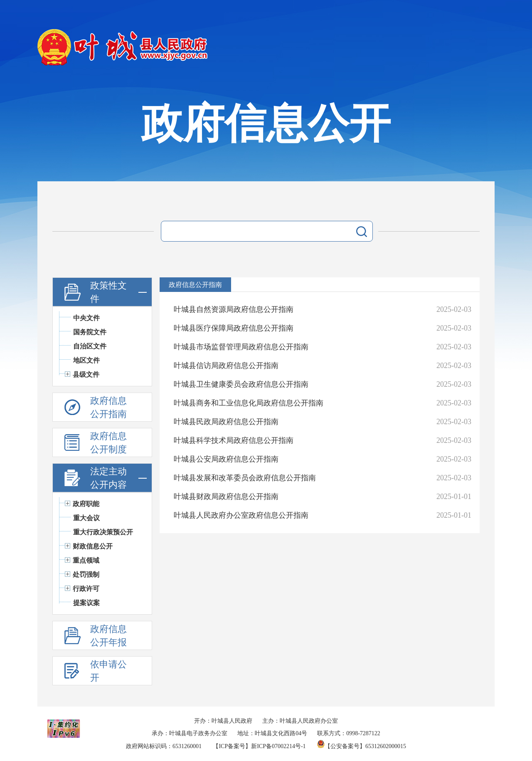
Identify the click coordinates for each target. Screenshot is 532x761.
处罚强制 (86, 574)
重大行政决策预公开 (103, 532)
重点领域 (86, 560)
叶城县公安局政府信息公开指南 (226, 459)
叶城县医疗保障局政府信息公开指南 (234, 328)
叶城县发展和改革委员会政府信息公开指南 (245, 478)
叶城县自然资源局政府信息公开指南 (234, 309)
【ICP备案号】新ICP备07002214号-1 (259, 746)
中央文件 (86, 318)
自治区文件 (90, 346)
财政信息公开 (93, 546)
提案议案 (86, 603)
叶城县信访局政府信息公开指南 (226, 366)
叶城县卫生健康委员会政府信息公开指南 (241, 384)
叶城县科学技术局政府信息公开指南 (234, 440)
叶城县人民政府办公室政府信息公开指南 (241, 515)
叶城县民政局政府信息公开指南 (226, 422)
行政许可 (86, 589)
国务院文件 (90, 332)
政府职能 (86, 504)
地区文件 (86, 360)
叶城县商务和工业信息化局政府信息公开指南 (249, 403)
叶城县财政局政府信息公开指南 (226, 497)
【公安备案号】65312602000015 (362, 746)
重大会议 (86, 518)
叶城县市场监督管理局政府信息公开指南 (241, 347)
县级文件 (86, 374)
